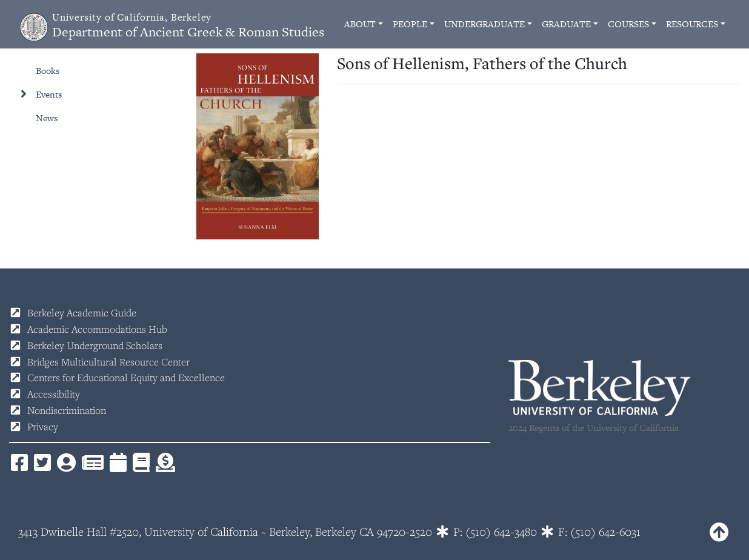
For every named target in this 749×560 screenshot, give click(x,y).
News (47, 118)
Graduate (566, 24)
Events (49, 94)
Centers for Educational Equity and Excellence (126, 378)
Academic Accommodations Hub (97, 329)
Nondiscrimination (67, 410)
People (410, 24)
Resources (692, 24)
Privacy (43, 427)
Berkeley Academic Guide (82, 313)
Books (48, 71)
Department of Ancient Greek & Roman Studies (188, 26)
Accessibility (54, 394)
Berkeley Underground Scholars (95, 345)
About (360, 24)
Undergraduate (484, 24)
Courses (628, 24)
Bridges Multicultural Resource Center (108, 362)
